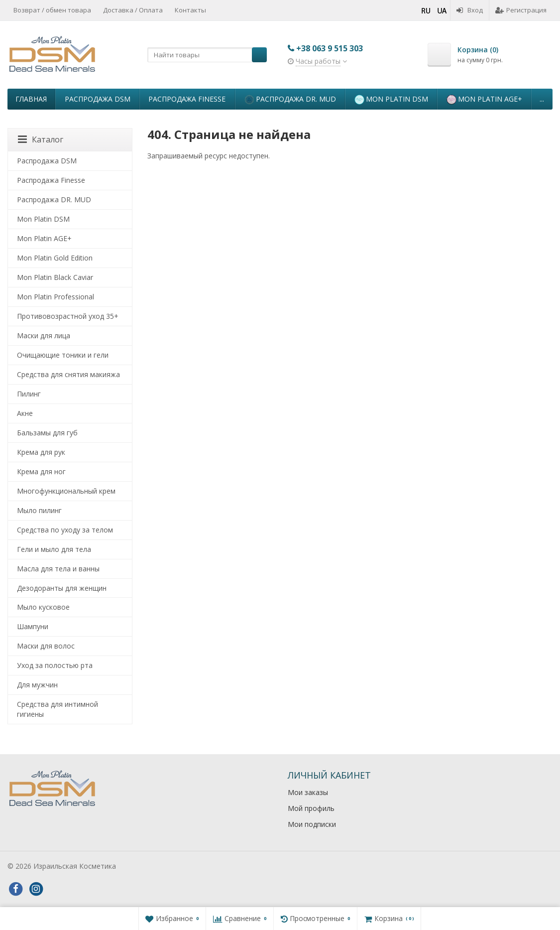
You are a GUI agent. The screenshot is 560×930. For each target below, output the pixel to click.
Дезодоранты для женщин (62, 588)
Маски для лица (44, 335)
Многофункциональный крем (66, 491)
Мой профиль (311, 808)
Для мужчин (37, 685)
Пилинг (29, 394)
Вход (470, 10)
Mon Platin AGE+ (484, 99)
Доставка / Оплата (133, 10)
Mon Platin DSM (391, 99)
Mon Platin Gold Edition (55, 258)
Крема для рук (41, 452)
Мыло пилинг (39, 510)
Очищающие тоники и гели (63, 355)
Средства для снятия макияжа (68, 374)
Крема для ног (41, 471)
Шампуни (33, 626)
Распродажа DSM (98, 99)
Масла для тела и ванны (58, 569)
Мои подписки (312, 824)
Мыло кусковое (43, 607)
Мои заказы (308, 792)
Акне (25, 413)
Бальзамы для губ (47, 433)
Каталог (41, 139)
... (542, 99)
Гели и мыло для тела (54, 549)
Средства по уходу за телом (65, 530)
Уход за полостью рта (55, 665)
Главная (31, 99)
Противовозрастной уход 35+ (68, 316)
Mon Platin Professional (56, 297)
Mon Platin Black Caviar (55, 277)
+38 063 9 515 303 (330, 48)
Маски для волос (46, 646)
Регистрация (521, 10)
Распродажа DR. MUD (290, 99)
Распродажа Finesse (187, 99)
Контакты (190, 10)
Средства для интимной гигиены (57, 709)
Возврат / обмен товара (52, 10)
